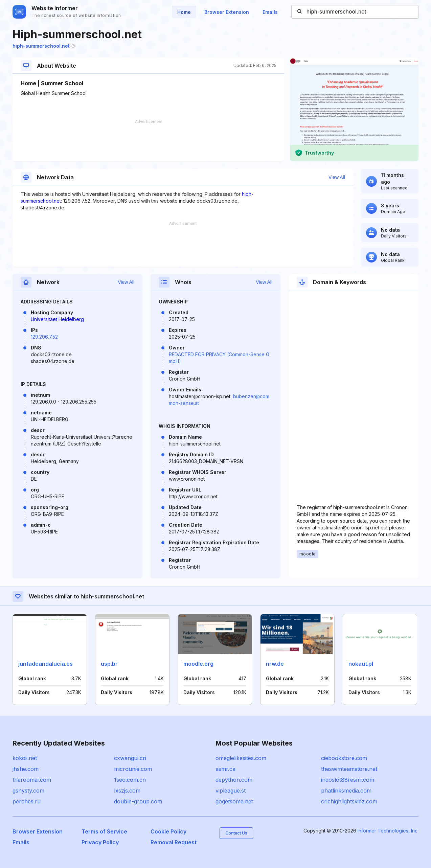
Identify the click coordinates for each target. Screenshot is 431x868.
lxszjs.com (127, 791)
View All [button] (337, 177)
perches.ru (27, 801)
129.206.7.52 (44, 337)
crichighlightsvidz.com (349, 801)
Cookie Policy (168, 831)
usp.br (109, 664)
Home (184, 12)
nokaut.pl (361, 664)
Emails (270, 12)
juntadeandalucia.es (46, 664)
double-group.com (138, 801)
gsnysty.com (28, 791)
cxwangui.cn (130, 758)
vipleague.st (231, 791)
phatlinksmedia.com (346, 791)
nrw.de (275, 664)
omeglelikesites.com (241, 758)
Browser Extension (227, 12)
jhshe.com (26, 769)
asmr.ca (225, 769)
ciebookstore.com (344, 758)
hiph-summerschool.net (44, 46)
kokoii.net (25, 758)
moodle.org (198, 664)
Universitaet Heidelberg (57, 319)
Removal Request (174, 842)
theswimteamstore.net (349, 769)
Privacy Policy (100, 842)
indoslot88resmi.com (348, 780)
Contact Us (236, 833)
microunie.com (133, 769)
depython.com (234, 780)
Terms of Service (104, 831)
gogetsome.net (234, 801)
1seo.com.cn (130, 780)
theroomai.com (32, 780)
